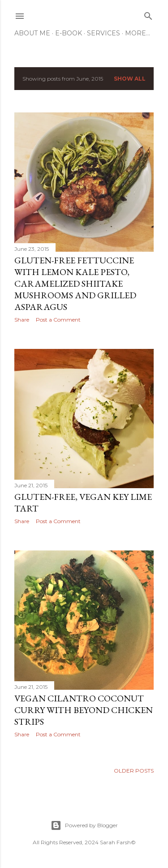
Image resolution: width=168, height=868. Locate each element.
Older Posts (134, 771)
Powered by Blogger (84, 825)
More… (138, 33)
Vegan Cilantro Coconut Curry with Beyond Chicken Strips (84, 710)
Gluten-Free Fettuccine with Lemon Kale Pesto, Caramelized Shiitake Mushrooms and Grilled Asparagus (75, 284)
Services (103, 33)
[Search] (148, 14)
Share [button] (22, 320)
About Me (32, 33)
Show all (130, 79)
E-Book (69, 33)
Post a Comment (58, 320)
